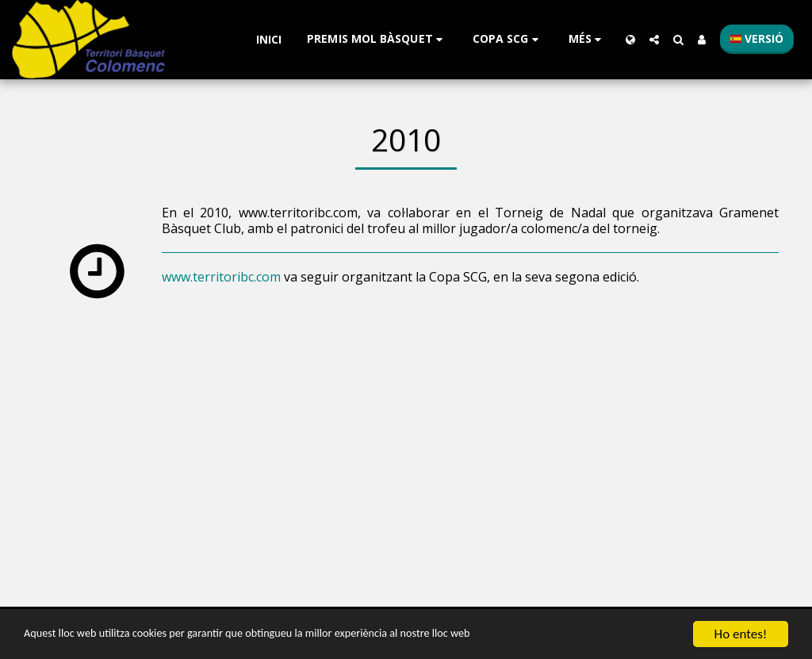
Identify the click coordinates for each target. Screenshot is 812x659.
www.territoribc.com (221, 277)
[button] (377, 39)
